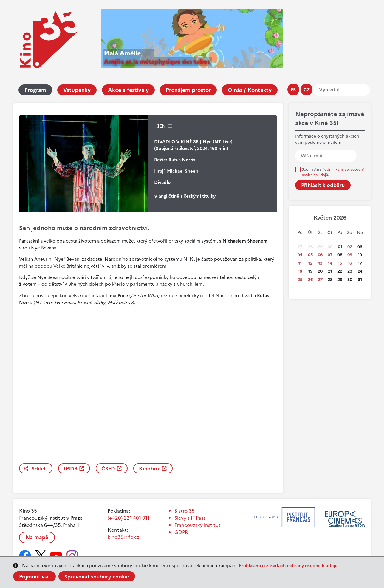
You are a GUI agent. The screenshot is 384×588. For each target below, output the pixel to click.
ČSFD (108, 469)
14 (330, 263)
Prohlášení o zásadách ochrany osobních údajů (288, 565)
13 (320, 263)
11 (300, 263)
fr (293, 90)
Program (35, 90)
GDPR (181, 532)
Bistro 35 (185, 511)
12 (310, 263)
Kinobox (150, 469)
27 (320, 280)
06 (320, 255)
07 (330, 255)
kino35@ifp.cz (123, 537)
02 (350, 247)
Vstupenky (77, 90)
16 (350, 263)
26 (310, 280)
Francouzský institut (198, 525)
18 (300, 271)
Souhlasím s (333, 172)
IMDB (71, 469)
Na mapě (37, 537)
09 (350, 255)
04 (300, 255)
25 (300, 280)
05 (310, 255)
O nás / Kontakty (250, 90)
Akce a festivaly (128, 90)
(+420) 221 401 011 (128, 518)
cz (307, 90)
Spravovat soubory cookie (97, 577)
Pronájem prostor (188, 90)
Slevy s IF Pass (190, 518)
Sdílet (39, 469)
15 (340, 263)
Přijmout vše (34, 577)
